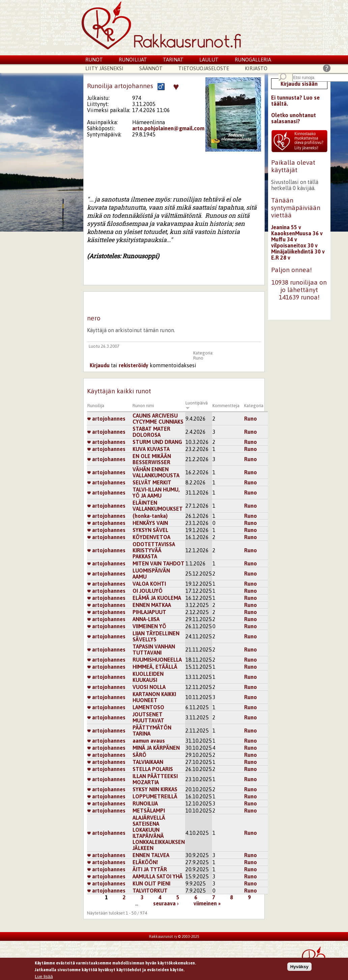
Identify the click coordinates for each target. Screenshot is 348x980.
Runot (94, 60)
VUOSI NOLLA (149, 687)
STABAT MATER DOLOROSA (151, 432)
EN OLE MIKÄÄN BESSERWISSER (152, 459)
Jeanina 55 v (286, 227)
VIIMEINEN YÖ (149, 626)
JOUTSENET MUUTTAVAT (148, 717)
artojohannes (106, 419)
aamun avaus (149, 741)
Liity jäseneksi (104, 68)
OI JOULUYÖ (148, 591)
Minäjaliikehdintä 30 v (298, 251)
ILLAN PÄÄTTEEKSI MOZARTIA (155, 779)
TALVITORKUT (150, 891)
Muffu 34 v (284, 239)
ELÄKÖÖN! (145, 862)
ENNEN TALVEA (151, 855)
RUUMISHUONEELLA (157, 660)
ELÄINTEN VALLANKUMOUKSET (158, 506)
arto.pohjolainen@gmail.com (168, 128)
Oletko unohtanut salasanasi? (294, 118)
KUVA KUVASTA (151, 449)
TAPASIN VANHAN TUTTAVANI (154, 650)
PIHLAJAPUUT (149, 612)
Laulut (209, 60)
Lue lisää (44, 977)
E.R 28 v (281, 258)
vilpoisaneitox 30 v (294, 245)
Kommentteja (226, 406)
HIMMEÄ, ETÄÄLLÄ (155, 667)
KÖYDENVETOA (151, 537)
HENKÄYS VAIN (150, 523)
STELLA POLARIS (153, 769)
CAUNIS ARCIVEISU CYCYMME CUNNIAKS (158, 419)
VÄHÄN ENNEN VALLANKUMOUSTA (156, 472)
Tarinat (173, 60)
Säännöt (151, 68)
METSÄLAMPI (149, 811)
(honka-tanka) (150, 516)
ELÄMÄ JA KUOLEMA (157, 598)
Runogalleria (253, 60)
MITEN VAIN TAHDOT (158, 563)
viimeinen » (207, 903)
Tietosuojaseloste (204, 68)
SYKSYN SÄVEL (150, 530)
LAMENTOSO (148, 707)
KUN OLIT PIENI (151, 883)
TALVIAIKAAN (148, 762)
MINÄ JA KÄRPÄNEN (156, 748)
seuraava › (166, 903)
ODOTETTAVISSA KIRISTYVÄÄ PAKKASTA (154, 550)
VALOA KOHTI (149, 584)
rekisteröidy (134, 365)
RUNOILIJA (145, 803)
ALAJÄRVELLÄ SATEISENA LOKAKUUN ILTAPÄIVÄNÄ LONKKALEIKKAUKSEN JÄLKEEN (159, 833)
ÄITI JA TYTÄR (150, 869)
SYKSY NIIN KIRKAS (155, 789)
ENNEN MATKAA (152, 605)
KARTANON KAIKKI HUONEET (154, 697)
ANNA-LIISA (146, 619)
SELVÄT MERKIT (152, 482)
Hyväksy (299, 967)
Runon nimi (143, 406)
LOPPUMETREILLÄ (155, 796)
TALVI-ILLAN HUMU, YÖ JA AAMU (156, 493)
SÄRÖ (139, 755)
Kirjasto (256, 68)
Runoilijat (133, 60)
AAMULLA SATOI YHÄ (158, 876)
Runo (198, 358)
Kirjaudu (100, 365)
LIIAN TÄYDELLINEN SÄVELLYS (156, 636)
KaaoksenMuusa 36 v (297, 233)
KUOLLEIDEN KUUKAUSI (148, 677)
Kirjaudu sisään (299, 84)
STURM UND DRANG (157, 442)
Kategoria (254, 406)
